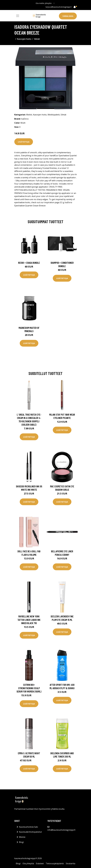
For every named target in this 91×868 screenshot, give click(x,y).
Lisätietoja (24, 142)
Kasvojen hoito (24, 39)
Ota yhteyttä (28, 863)
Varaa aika (68, 16)
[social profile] (54, 3)
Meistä (22, 837)
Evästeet (40, 863)
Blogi (21, 842)
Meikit (29, 115)
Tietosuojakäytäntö (55, 863)
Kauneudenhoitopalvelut (30, 832)
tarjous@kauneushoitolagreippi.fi (59, 7)
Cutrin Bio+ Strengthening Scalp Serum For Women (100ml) (29, 688)
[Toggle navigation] (18, 16)
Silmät (37, 39)
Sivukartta (70, 863)
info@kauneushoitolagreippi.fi (61, 830)
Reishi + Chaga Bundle (29, 263)
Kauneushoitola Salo (28, 827)
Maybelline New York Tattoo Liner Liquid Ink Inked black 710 (29, 620)
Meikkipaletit (54, 115)
